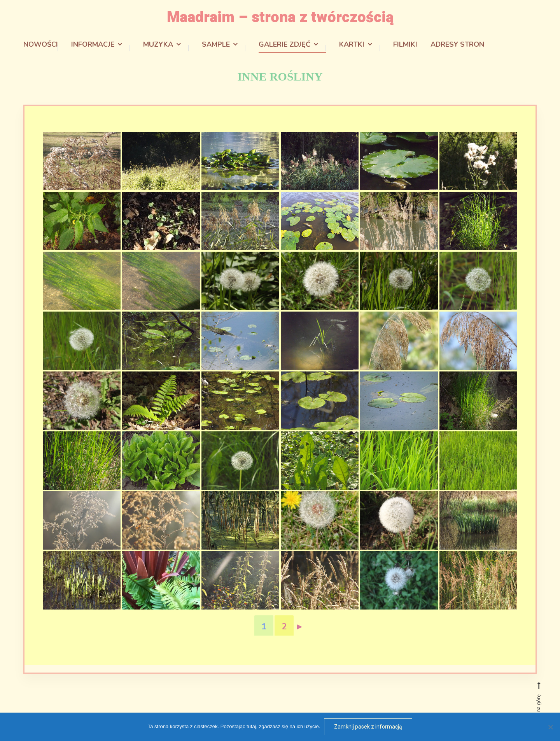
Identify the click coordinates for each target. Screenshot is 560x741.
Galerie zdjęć (284, 44)
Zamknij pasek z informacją (368, 727)
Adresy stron (457, 44)
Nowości (41, 44)
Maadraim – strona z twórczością (280, 17)
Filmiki (405, 44)
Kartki (352, 44)
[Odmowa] (550, 727)
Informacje (93, 44)
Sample (216, 44)
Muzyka (158, 44)
